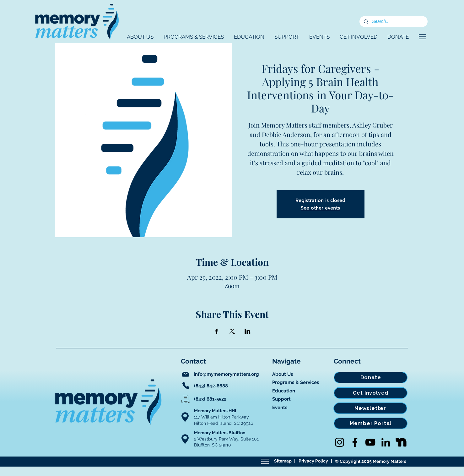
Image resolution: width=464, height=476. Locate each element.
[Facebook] (355, 442)
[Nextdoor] (401, 442)
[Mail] (186, 374)
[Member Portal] (371, 423)
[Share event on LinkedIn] (248, 331)
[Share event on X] (232, 331)
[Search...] (393, 22)
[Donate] (371, 378)
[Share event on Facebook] (217, 331)
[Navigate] (422, 37)
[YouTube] (370, 442)
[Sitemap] (265, 461)
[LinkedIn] (386, 442)
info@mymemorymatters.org (226, 374)
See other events (320, 208)
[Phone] (186, 386)
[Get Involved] (371, 393)
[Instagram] (340, 442)
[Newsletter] (370, 408)
